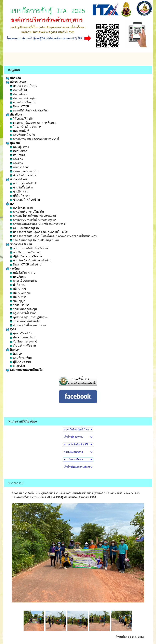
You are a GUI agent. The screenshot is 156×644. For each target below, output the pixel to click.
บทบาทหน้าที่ (20, 131)
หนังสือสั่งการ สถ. (23, 273)
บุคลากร (13, 143)
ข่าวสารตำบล (17, 179)
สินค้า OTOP (20, 106)
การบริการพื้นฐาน (23, 102)
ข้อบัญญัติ (18, 301)
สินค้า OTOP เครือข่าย (26, 264)
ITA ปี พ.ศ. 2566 (21, 208)
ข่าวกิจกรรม (19, 191)
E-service (17, 366)
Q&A (11, 329)
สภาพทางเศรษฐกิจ (23, 98)
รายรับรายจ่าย (21, 305)
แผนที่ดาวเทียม (21, 358)
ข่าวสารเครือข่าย (19, 244)
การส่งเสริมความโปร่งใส (27, 212)
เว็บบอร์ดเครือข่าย (23, 346)
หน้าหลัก (13, 78)
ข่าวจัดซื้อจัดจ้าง (22, 187)
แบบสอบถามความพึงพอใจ (24, 370)
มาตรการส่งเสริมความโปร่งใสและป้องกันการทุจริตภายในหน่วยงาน (54, 236)
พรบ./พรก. (18, 277)
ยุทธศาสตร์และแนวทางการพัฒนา (33, 123)
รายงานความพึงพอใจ (25, 321)
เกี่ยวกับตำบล (16, 82)
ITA (10, 204)
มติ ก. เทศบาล (20, 293)
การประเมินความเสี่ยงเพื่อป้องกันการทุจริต (38, 224)
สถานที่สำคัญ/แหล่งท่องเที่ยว (29, 110)
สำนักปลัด (18, 155)
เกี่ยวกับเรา (15, 114)
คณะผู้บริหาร (20, 147)
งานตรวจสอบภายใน (24, 171)
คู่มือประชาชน (21, 362)
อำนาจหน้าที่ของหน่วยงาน (28, 325)
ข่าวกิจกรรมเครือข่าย (25, 252)
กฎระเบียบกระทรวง (24, 281)
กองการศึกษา (20, 167)
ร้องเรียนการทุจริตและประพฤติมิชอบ (34, 240)
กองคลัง (16, 159)
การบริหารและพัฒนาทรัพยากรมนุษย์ (35, 139)
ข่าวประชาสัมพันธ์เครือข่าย (29, 248)
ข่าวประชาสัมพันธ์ (23, 183)
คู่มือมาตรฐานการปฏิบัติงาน (29, 317)
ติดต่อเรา (14, 350)
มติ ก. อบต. (18, 297)
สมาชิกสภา (19, 151)
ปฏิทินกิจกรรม (20, 196)
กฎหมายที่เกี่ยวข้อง (23, 313)
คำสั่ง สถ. (17, 285)
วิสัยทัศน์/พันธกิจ (22, 119)
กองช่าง (16, 163)
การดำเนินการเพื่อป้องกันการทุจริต (33, 220)
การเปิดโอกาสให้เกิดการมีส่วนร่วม (33, 216)
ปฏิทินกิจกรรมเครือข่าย (26, 256)
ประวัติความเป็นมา (23, 86)
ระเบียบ (13, 269)
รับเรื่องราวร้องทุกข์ (24, 341)
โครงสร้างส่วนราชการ (26, 127)
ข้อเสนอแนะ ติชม (23, 337)
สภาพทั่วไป (18, 90)
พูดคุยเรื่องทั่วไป (21, 333)
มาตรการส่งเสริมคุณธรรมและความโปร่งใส (39, 232)
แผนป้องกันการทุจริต (24, 228)
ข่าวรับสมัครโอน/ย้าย (25, 200)
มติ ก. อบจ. (18, 289)
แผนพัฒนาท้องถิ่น (23, 135)
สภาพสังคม (19, 94)
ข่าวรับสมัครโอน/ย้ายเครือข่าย (31, 260)
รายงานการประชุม (23, 309)
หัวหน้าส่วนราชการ (24, 175)
